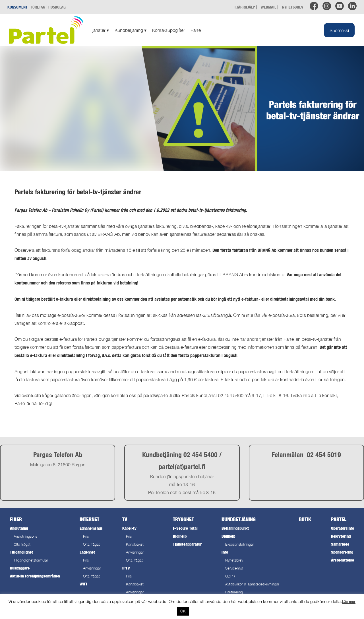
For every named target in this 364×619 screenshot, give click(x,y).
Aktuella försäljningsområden (35, 576)
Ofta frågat (22, 544)
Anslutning (19, 528)
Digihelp (180, 536)
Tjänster (99, 30)
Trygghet (183, 519)
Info (225, 552)
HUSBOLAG (57, 7)
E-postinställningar (240, 544)
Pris (86, 536)
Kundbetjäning (131, 30)
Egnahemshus (91, 528)
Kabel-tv (129, 528)
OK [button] (183, 611)
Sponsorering (342, 552)
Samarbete (340, 544)
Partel (196, 30)
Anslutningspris (25, 536)
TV (125, 519)
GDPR (230, 576)
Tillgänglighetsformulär (31, 560)
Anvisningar (92, 568)
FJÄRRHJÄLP (245, 7)
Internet (89, 519)
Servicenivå (234, 568)
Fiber (16, 519)
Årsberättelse (343, 560)
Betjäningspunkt (235, 528)
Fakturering (234, 592)
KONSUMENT (17, 7)
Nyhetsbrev (234, 560)
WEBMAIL (268, 7)
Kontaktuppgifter (168, 30)
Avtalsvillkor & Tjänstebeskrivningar (252, 584)
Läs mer (349, 602)
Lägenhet (87, 552)
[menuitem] (339, 30)
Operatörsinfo (343, 528)
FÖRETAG (38, 7)
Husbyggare (20, 568)
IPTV (126, 568)
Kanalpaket (135, 544)
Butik (305, 519)
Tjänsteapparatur (187, 544)
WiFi (83, 584)
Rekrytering (341, 536)
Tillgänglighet (21, 552)
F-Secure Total (185, 528)
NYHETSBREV (293, 7)
